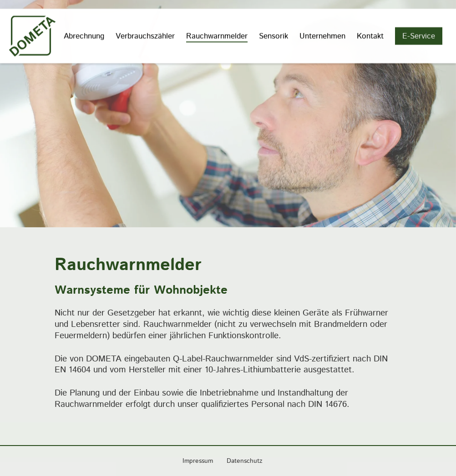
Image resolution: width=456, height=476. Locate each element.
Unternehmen (322, 35)
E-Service (419, 35)
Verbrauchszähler (145, 35)
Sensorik (274, 35)
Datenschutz (245, 461)
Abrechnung (84, 35)
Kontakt (370, 35)
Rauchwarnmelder (217, 35)
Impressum (198, 461)
